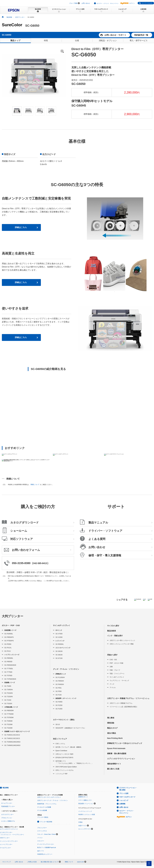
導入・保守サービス (139, 41)
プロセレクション (7, 818)
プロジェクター (42, 828)
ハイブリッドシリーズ (12, 655)
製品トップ (15, 41)
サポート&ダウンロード (127, 797)
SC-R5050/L (60, 644)
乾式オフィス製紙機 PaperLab (47, 847)
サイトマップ (7, 862)
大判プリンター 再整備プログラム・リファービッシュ (128, 698)
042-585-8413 (40, 563)
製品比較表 (112, 631)
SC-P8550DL (9, 658)
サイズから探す (113, 626)
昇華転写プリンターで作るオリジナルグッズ (125, 743)
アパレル (113, 688)
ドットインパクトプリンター (9, 841)
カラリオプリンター (7, 814)
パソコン (40, 838)
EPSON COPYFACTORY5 (64, 758)
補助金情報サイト (114, 764)
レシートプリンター (6, 844)
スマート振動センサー (85, 800)
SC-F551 (58, 688)
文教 (111, 667)
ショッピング (124, 800)
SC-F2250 (59, 705)
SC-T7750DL (9, 669)
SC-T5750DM (9, 718)
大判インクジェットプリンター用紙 (122, 644)
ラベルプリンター (5, 848)
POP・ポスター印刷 (116, 663)
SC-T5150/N (9, 693)
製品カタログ (112, 728)
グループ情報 (73, 3)
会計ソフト (41, 851)
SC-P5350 (8, 644)
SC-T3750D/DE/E (10, 679)
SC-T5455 (8, 686)
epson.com (80, 862)
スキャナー (41, 841)
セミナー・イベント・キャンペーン (108, 3)
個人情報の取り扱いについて (51, 862)
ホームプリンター (7, 803)
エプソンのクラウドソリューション (121, 759)
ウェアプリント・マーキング (119, 681)
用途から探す (112, 655)
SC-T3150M (8, 728)
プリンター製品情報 (46, 822)
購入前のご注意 (113, 769)
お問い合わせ (86, 3)
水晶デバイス (82, 826)
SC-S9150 (59, 651)
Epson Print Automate (116, 748)
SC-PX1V (8, 651)
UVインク (59, 630)
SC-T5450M (8, 721)
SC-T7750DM (9, 714)
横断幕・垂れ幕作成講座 (117, 753)
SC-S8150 (59, 655)
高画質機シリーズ (10, 630)
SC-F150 (58, 695)
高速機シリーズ (10, 683)
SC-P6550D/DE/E (10, 665)
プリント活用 (124, 793)
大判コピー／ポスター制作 (64, 754)
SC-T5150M (8, 724)
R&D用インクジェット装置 (87, 814)
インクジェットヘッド (85, 811)
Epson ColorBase (61, 751)
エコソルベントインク (63, 648)
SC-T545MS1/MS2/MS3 (12, 742)
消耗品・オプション (108, 41)
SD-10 (58, 724)
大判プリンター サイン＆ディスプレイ (49, 797)
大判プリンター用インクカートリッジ (122, 640)
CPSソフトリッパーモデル (65, 770)
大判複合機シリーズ (11, 707)
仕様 (77, 41)
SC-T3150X (8, 704)
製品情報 (6, 788)
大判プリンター (13, 616)
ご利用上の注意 (32, 862)
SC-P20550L (9, 634)
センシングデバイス (85, 829)
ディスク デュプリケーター (46, 844)
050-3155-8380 (21, 563)
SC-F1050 (59, 709)
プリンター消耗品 (43, 817)
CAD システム (60, 744)
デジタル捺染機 (42, 810)
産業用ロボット (83, 797)
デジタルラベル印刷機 (44, 807)
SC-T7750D (8, 672)
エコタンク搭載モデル (8, 821)
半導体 (80, 822)
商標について (35, 485)
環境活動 (111, 723)
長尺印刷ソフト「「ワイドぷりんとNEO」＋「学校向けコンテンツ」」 (74, 762)
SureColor (12, 25)
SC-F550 (58, 691)
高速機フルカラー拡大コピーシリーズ (17, 731)
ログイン (128, 3)
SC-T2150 (8, 700)
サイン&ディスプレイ (61, 625)
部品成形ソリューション (86, 804)
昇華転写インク (61, 674)
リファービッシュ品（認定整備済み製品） (124, 707)
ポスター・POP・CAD (11, 625)
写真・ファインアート (117, 674)
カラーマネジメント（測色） (64, 720)
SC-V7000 (59, 634)
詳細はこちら (21, 227)
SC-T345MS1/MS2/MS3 (12, 745)
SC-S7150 (59, 658)
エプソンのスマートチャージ (9, 829)
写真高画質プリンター (8, 806)
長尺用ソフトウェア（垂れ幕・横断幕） (69, 747)
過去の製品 (112, 733)
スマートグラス (42, 831)
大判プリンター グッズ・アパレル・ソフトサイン (52, 800)
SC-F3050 (59, 702)
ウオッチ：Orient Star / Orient (46, 834)
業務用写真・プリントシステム (47, 804)
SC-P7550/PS (9, 641)
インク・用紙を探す (115, 636)
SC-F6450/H (60, 684)
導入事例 (111, 718)
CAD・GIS (113, 660)
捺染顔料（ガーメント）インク (66, 698)
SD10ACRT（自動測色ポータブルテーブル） (71, 728)
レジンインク (60, 641)
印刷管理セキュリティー (45, 854)
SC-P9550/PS (9, 637)
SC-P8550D (8, 662)
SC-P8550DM (9, 711)
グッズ (112, 684)
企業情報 (122, 804)
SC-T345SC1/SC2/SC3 (12, 738)
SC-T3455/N (9, 690)
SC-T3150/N (9, 697)
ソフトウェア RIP (61, 774)
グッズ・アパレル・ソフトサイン (66, 669)
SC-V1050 (59, 637)
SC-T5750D (8, 676)
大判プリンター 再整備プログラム (121, 703)
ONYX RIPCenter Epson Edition (66, 767)
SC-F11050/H (60, 677)
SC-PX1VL (8, 648)
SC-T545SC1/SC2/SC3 (12, 735)
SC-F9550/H (60, 681)
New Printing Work (115, 738)
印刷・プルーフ (115, 670)
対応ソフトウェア (60, 739)
